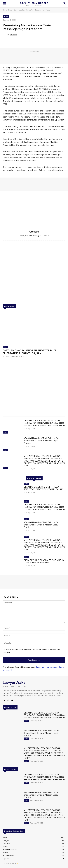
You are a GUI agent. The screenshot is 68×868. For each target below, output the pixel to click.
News (10, 10)
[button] (64, 4)
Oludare (13, 35)
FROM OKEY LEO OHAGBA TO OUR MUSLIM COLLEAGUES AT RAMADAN (44, 561)
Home (5, 10)
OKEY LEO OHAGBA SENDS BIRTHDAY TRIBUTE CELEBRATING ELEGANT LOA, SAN (30, 352)
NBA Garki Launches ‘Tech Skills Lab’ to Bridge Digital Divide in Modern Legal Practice (41, 441)
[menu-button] (4, 4)
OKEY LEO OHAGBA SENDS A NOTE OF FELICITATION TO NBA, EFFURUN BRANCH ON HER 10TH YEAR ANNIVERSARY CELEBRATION (44, 423)
